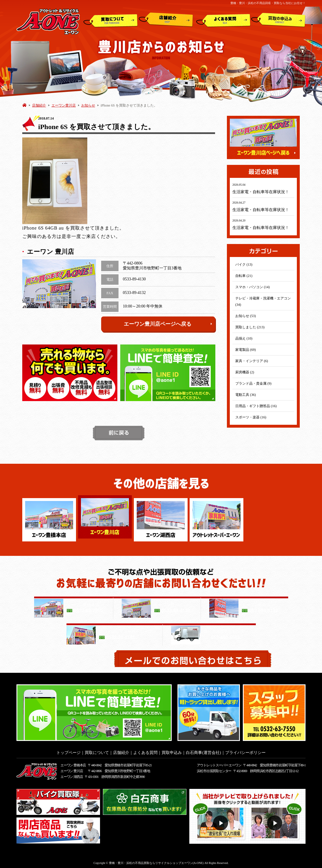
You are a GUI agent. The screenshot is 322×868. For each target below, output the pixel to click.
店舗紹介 (166, 20)
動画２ (275, 821)
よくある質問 (223, 20)
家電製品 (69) (246, 350)
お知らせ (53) (246, 316)
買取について (111, 20)
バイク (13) (244, 265)
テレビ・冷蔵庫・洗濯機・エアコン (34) (263, 301)
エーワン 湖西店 (72, 775)
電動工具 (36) (246, 395)
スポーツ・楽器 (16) (251, 417)
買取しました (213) (250, 327)
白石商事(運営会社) (203, 751)
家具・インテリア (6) (252, 361)
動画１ (221, 821)
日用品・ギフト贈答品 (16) (256, 406)
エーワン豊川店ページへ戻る (168, 324)
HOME (24, 105)
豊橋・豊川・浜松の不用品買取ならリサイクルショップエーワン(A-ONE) (156, 861)
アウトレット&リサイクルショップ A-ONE (48, 21)
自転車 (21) (244, 276)
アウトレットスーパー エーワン (219, 763)
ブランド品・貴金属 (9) (253, 383)
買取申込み (278, 20)
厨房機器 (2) (245, 372)
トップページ (69, 751)
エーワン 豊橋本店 (73, 763)
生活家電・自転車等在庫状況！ (261, 192)
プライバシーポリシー (245, 751)
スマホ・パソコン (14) (252, 287)
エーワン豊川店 (64, 105)
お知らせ (88, 105)
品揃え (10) (244, 338)
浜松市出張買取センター (214, 769)
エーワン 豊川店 (72, 769)
